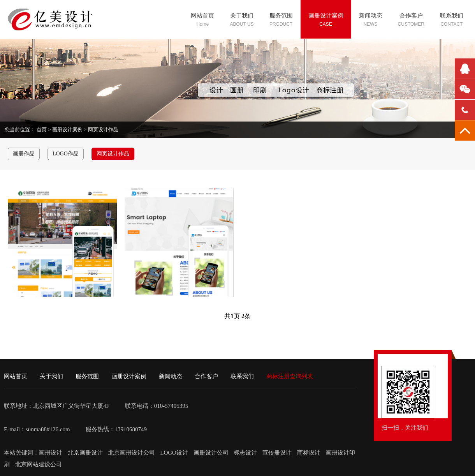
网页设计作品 (103, 130)
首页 (42, 130)
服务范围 (87, 376)
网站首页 (16, 376)
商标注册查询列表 (290, 376)
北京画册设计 (86, 453)
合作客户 (206, 376)
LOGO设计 (175, 453)
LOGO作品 (66, 154)
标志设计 (245, 453)
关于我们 (51, 376)
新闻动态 (171, 376)
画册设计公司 (211, 453)
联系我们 (242, 376)
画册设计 (51, 453)
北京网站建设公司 (39, 464)
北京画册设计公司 (132, 453)
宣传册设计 (277, 453)
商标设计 (309, 453)
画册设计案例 (67, 130)
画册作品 (24, 154)
